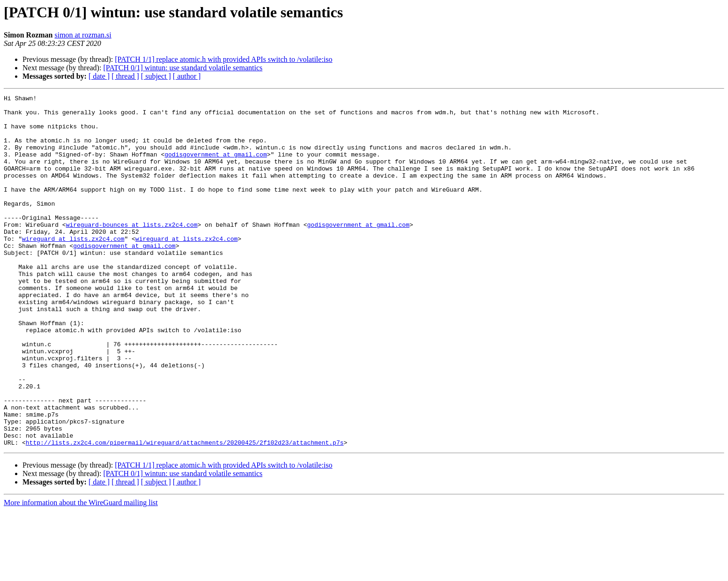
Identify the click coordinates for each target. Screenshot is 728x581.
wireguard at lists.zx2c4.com (73, 268)
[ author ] (187, 76)
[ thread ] (125, 76)
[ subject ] (156, 76)
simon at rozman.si (83, 35)
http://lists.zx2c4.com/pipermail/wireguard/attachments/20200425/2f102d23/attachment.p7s (185, 513)
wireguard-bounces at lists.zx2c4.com (132, 251)
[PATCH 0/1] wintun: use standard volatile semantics (183, 68)
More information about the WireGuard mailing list (81, 573)
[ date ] (99, 76)
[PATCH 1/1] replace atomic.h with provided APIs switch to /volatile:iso (223, 59)
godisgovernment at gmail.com (215, 167)
